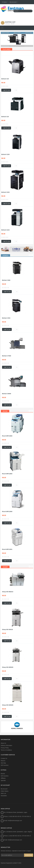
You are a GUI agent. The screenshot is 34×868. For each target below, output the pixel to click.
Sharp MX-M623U (8, 592)
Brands (3, 774)
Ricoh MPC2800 (7, 474)
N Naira (5, 2)
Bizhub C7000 (7, 356)
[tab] (5, 256)
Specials (3, 780)
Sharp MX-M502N (8, 667)
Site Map (3, 763)
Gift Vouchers (5, 765)
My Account (4, 789)
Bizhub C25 (5, 117)
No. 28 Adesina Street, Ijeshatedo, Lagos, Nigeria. (18, 832)
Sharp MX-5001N (7, 629)
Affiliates (3, 778)
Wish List (3, 793)
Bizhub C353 (6, 318)
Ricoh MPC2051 (7, 549)
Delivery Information (6, 745)
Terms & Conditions (6, 750)
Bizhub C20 (5, 79)
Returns (3, 761)
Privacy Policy (5, 748)
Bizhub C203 (5, 192)
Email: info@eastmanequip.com (13, 821)
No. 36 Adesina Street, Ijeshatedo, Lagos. (16, 812)
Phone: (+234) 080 (9, 816)
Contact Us (4, 758)
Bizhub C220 (5, 154)
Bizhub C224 (5, 230)
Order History (5, 791)
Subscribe (29, 855)
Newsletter (4, 796)
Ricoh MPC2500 (7, 511)
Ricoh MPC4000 (7, 436)
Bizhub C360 (6, 280)
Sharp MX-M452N (8, 705)
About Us (3, 743)
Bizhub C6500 (7, 394)
